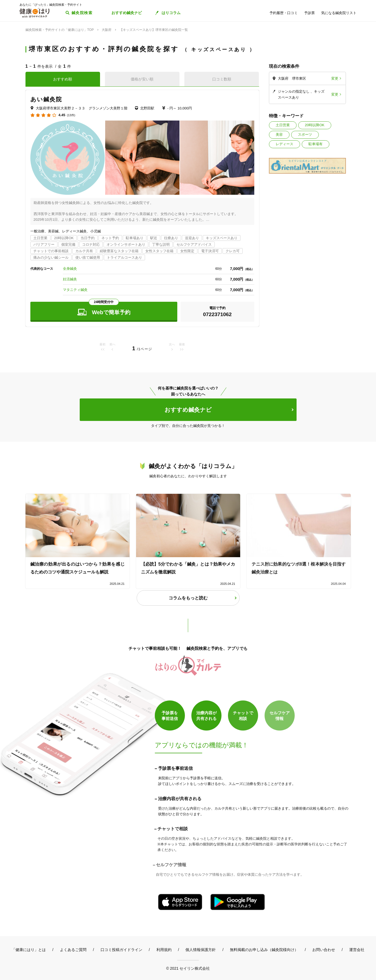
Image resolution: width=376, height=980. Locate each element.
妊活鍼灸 (70, 279)
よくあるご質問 (73, 950)
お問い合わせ (324, 950)
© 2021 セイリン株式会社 (188, 968)
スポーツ (305, 134)
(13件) (71, 115)
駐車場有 (316, 144)
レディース (285, 144)
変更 (335, 78)
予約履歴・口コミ (284, 13)
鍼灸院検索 (82, 13)
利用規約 (164, 950)
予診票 (309, 13)
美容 (279, 134)
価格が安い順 (142, 79)
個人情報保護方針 (201, 950)
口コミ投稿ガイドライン (121, 950)
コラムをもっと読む (188, 598)
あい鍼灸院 (46, 99)
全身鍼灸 (70, 269)
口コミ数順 (222, 79)
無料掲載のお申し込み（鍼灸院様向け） (264, 950)
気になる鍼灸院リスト (339, 13)
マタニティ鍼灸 (75, 290)
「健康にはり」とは (29, 950)
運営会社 (357, 950)
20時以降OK (315, 125)
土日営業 (283, 125)
